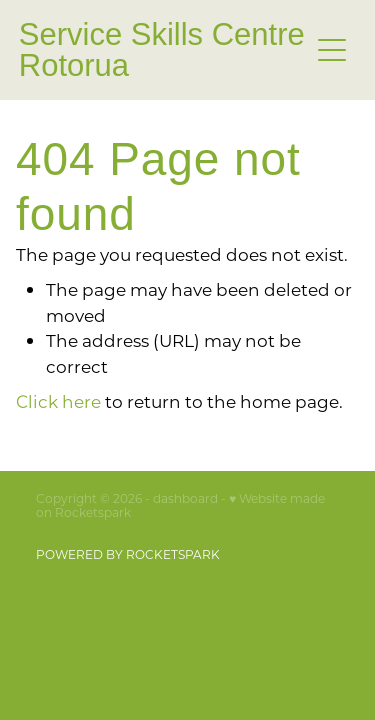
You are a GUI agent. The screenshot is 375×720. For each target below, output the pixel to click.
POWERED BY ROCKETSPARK (128, 554)
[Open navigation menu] (332, 50)
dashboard (185, 498)
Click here (58, 401)
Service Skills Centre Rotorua (162, 50)
